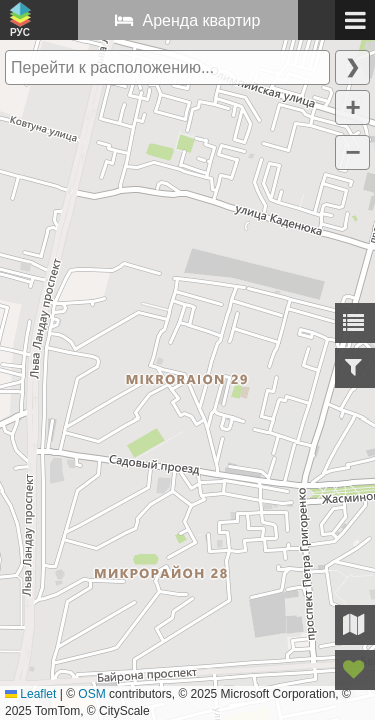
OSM (91, 694)
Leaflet (30, 694)
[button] (352, 107)
